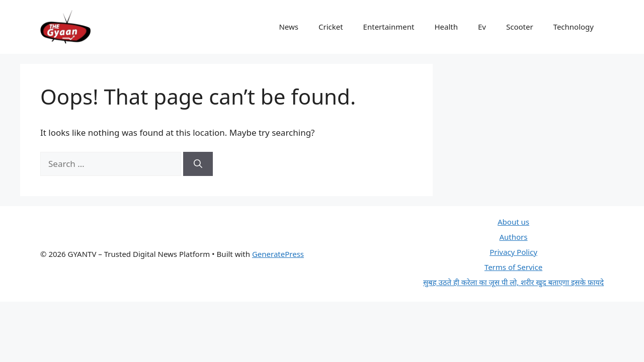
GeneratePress (278, 254)
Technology (574, 27)
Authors (513, 237)
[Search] (198, 164)
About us (513, 222)
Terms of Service (513, 267)
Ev (482, 27)
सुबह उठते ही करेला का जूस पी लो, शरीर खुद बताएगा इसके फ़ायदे (513, 282)
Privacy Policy (513, 252)
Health (446, 27)
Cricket (331, 27)
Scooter (520, 27)
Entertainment (389, 27)
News (289, 27)
